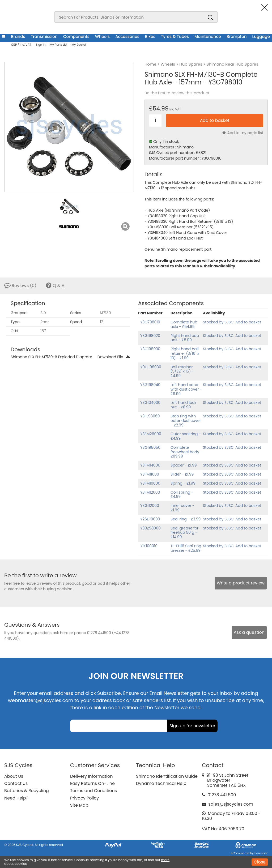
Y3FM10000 (150, 483)
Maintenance (208, 37)
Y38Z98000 (150, 528)
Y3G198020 (150, 336)
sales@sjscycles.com (231, 804)
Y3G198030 (150, 349)
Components (76, 37)
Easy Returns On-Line (92, 783)
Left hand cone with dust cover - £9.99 (186, 389)
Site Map (79, 805)
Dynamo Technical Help (161, 783)
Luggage (261, 37)
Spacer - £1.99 (184, 465)
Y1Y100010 (149, 546)
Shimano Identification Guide (167, 776)
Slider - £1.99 (182, 474)
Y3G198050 (150, 447)
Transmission (44, 37)
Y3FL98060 (150, 416)
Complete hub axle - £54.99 (184, 324)
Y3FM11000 (150, 474)
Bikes (150, 37)
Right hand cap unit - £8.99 (185, 338)
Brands (18, 37)
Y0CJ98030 (151, 367)
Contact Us (16, 783)
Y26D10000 (150, 519)
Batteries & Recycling (27, 791)
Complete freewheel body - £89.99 (186, 452)
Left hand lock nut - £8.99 (183, 405)
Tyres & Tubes (175, 37)
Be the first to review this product (177, 93)
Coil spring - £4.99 (182, 495)
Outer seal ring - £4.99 (186, 436)
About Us (14, 776)
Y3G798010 (150, 322)
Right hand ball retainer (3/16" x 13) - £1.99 (185, 353)
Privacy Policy (84, 798)
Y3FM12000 (150, 492)
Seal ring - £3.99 (186, 519)
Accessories (127, 37)
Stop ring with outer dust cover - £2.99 (186, 421)
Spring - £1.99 (183, 483)
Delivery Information (91, 776)
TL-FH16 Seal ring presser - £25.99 (186, 548)
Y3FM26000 (151, 434)
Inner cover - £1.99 (182, 508)
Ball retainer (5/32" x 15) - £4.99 (182, 371)
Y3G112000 (150, 506)
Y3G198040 (150, 385)
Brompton (237, 37)
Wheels (102, 37)
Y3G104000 (150, 403)
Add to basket (248, 322)
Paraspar (261, 853)
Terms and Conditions (93, 791)
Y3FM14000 (150, 465)
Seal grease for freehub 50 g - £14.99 (184, 533)
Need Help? (16, 798)
